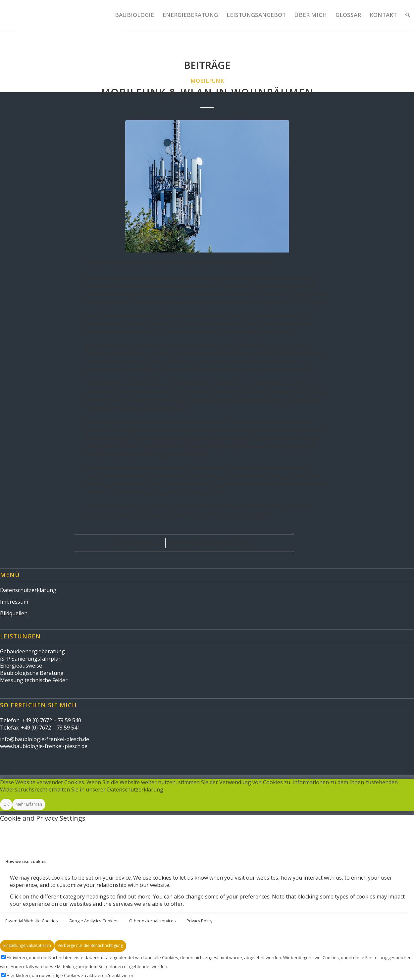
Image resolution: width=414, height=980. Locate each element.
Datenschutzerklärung (28, 590)
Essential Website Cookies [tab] (32, 921)
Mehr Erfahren (29, 804)
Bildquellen (14, 613)
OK (6, 804)
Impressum (14, 602)
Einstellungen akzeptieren (27, 945)
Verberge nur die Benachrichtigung (90, 945)
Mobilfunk (207, 81)
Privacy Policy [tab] (199, 921)
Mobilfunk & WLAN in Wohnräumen (207, 92)
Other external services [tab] (153, 921)
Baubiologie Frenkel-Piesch (218, 543)
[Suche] (408, 15)
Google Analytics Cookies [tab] (94, 921)
